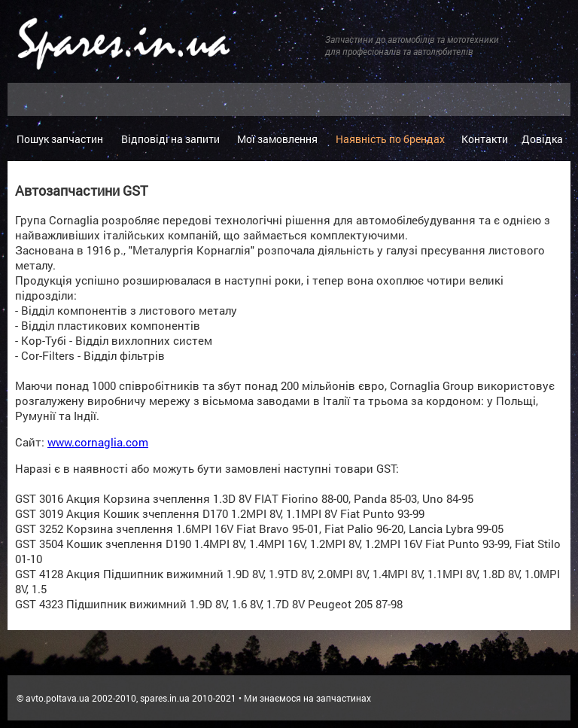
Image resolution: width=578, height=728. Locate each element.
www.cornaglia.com (98, 442)
